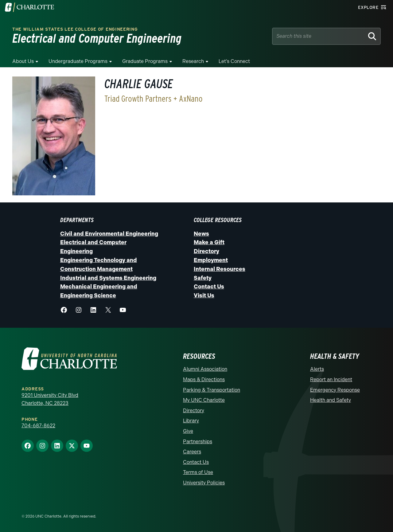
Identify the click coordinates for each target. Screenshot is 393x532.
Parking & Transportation (212, 390)
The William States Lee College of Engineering (75, 29)
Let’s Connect (234, 61)
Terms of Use (198, 472)
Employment (211, 260)
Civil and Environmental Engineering (109, 234)
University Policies (204, 483)
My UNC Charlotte (204, 400)
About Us (23, 61)
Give (188, 431)
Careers (192, 452)
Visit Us (204, 295)
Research (193, 61)
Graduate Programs (145, 61)
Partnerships (198, 442)
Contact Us (209, 287)
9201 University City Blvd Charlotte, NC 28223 (50, 399)
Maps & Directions (204, 379)
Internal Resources (220, 269)
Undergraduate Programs (78, 61)
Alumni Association (205, 369)
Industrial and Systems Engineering (108, 278)
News (201, 234)
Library (191, 421)
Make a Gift (209, 242)
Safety (203, 278)
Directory (206, 251)
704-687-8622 (38, 426)
